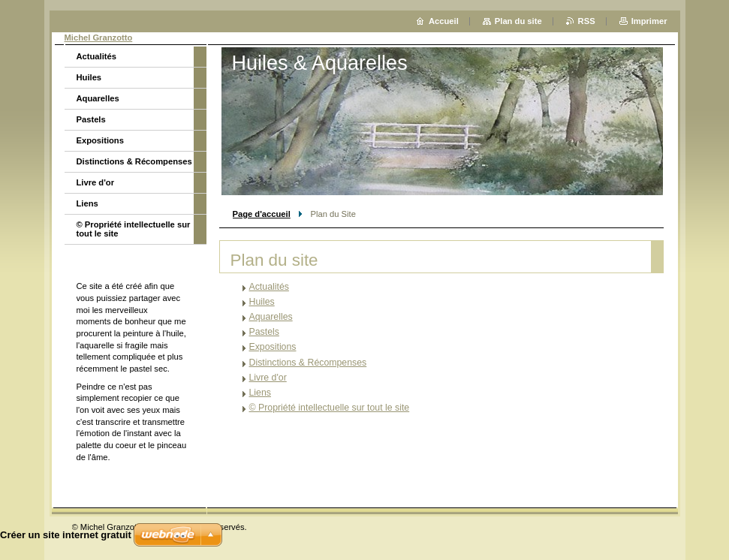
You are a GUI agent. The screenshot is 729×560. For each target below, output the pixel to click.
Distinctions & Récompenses (308, 363)
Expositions (273, 347)
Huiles (262, 302)
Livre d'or (268, 378)
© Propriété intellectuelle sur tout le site (330, 408)
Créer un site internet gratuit (66, 535)
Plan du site (518, 21)
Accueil (444, 21)
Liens (260, 393)
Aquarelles (271, 317)
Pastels (264, 332)
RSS (587, 21)
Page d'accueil (262, 214)
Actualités (269, 287)
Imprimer (649, 21)
